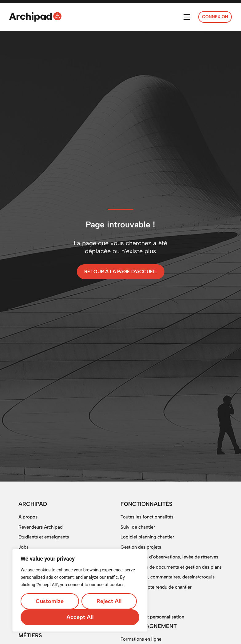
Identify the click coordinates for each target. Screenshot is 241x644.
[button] (187, 17)
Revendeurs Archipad (41, 527)
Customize (50, 601)
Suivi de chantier (138, 527)
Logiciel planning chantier (147, 537)
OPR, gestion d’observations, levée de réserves (169, 557)
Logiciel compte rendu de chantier (156, 587)
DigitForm (131, 607)
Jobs (24, 547)
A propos (28, 517)
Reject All (109, 601)
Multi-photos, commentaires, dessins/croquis (168, 577)
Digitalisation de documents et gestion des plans (171, 567)
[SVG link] (35, 17)
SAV (125, 597)
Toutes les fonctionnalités (147, 517)
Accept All (80, 617)
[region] (80, 590)
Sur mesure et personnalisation (152, 617)
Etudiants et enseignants (44, 537)
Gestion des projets (141, 547)
